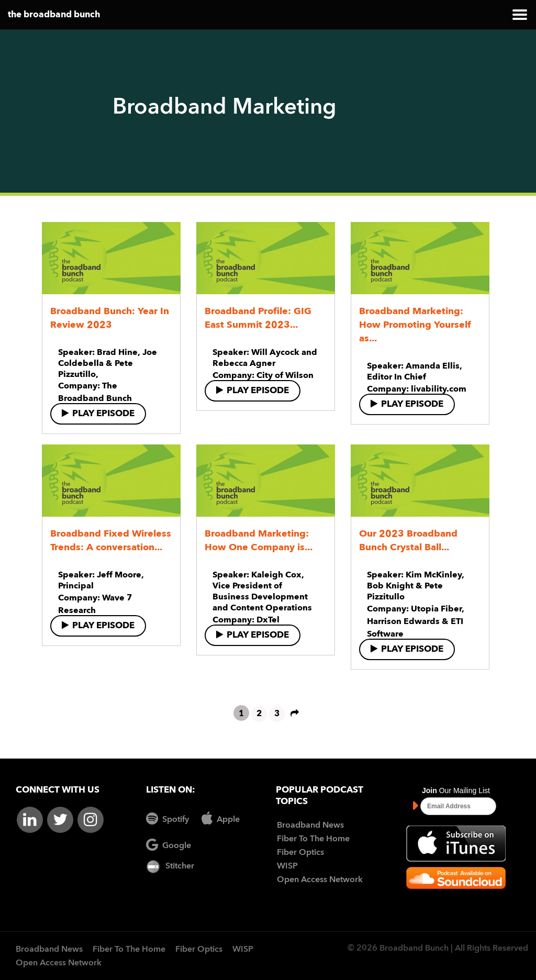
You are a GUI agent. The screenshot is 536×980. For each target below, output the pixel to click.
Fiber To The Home (313, 839)
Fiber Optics (300, 853)
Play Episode (98, 413)
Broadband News (310, 826)
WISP (287, 866)
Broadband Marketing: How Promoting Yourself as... (415, 325)
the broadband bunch (54, 15)
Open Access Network (320, 880)
